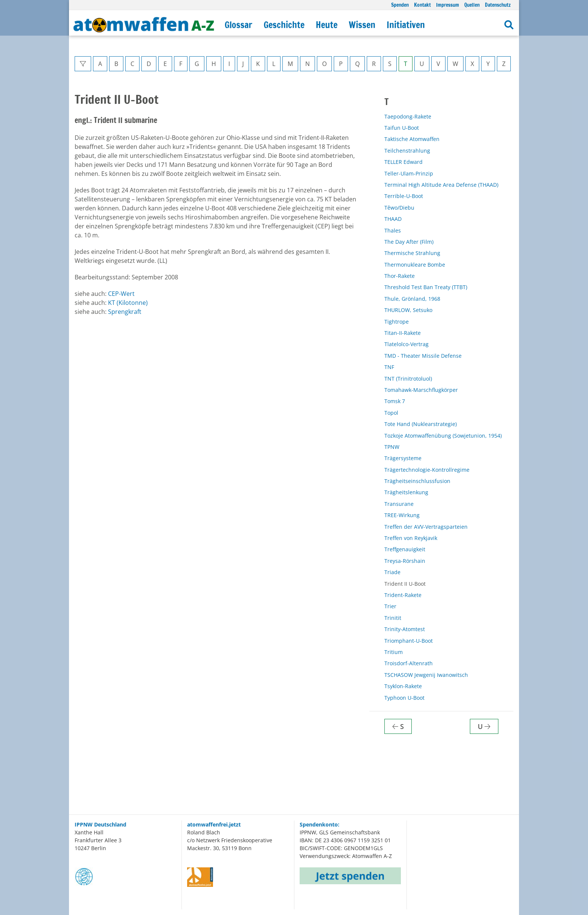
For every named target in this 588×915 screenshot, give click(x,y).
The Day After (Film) (409, 242)
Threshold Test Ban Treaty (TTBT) (426, 287)
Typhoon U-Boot (404, 698)
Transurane (399, 504)
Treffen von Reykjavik (411, 538)
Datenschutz (498, 5)
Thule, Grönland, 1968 (412, 299)
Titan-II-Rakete (403, 333)
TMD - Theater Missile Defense (423, 356)
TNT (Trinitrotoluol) (408, 379)
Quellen (472, 5)
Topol (391, 413)
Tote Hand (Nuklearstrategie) (421, 424)
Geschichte (284, 25)
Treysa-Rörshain (405, 561)
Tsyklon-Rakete (403, 686)
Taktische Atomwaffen (412, 139)
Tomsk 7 (395, 401)
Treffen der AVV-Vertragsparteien (426, 527)
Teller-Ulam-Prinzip (409, 173)
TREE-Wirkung (402, 515)
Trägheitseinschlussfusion (417, 481)
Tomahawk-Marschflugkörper (421, 390)
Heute (327, 25)
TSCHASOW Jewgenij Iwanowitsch (426, 675)
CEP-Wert (121, 294)
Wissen (362, 25)
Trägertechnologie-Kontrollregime (427, 470)
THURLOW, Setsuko (408, 310)
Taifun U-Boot (402, 128)
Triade (392, 572)
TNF (389, 367)
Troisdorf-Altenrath (409, 663)
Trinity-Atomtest (405, 629)
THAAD (393, 219)
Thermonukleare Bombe (415, 265)
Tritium (394, 652)
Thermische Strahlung (412, 253)
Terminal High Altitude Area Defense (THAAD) (441, 185)
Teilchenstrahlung (407, 151)
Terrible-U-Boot (404, 196)
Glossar (238, 25)
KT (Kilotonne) (128, 303)
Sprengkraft (125, 312)
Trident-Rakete (403, 595)
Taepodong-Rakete (408, 116)
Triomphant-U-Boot (409, 641)
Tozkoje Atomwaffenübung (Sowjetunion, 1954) (443, 436)
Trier (390, 606)
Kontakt (422, 5)
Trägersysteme (403, 458)
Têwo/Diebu (399, 208)
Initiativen (406, 25)
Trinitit (393, 618)
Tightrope (397, 322)
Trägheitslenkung (406, 492)
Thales (393, 230)
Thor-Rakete (400, 276)
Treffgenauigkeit (405, 549)
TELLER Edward (403, 162)
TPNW (392, 447)
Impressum (448, 5)
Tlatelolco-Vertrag (406, 344)
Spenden (400, 5)
